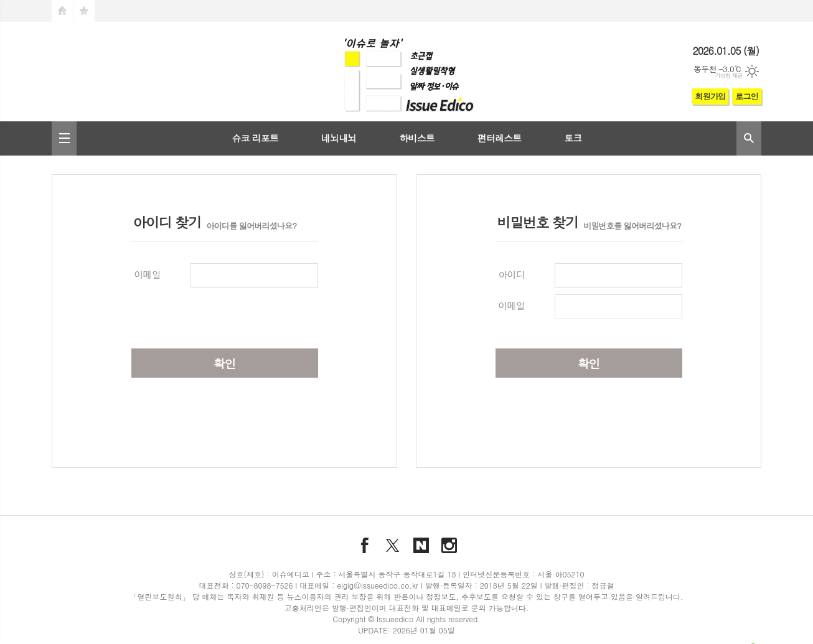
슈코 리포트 (255, 138)
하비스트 (416, 138)
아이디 (512, 274)
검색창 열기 (749, 138)
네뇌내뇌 (339, 138)
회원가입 (710, 96)
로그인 (747, 96)
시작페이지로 (62, 11)
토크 (573, 138)
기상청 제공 (729, 76)
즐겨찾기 (84, 11)
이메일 (148, 274)
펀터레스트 (500, 138)
